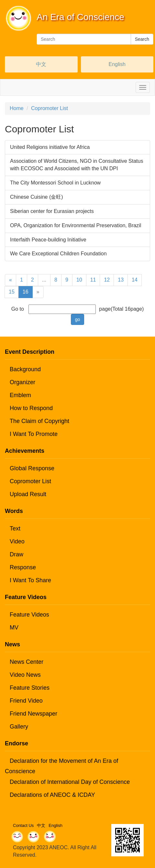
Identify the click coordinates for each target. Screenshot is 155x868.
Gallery (19, 727)
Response (23, 567)
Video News (25, 675)
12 (107, 280)
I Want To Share (30, 580)
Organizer (22, 382)
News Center (27, 662)
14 (135, 280)
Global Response (32, 468)
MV (14, 628)
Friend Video (26, 701)
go (78, 319)
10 (79, 280)
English (117, 64)
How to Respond (31, 408)
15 (12, 292)
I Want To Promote (34, 434)
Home (17, 108)
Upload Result (28, 494)
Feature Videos (29, 615)
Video (17, 541)
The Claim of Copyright (39, 421)
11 (93, 280)
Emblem (20, 395)
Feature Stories (30, 688)
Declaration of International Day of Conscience (70, 782)
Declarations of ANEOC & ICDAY (52, 795)
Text (15, 529)
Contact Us (23, 825)
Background (25, 369)
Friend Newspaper (33, 714)
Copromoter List (50, 108)
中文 (41, 64)
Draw (17, 554)
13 (121, 280)
